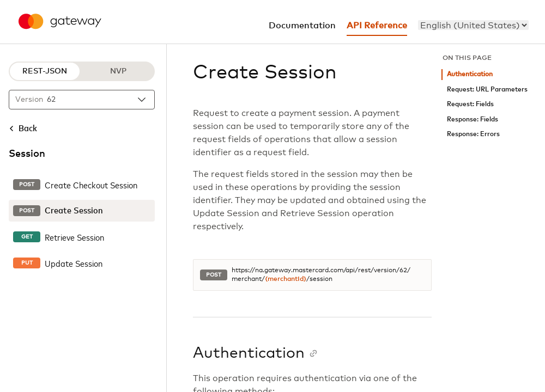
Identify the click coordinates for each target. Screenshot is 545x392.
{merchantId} (286, 279)
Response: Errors (473, 134)
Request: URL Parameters (487, 90)
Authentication (470, 74)
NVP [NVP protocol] (118, 71)
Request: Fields (470, 104)
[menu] (473, 25)
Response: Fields (473, 120)
